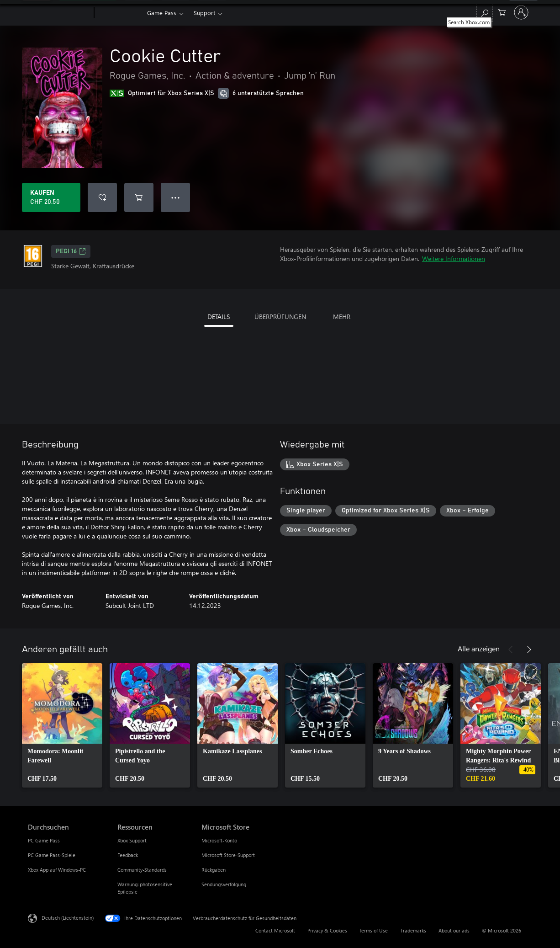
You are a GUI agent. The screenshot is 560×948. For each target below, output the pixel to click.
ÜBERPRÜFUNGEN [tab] (280, 317)
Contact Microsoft (275, 930)
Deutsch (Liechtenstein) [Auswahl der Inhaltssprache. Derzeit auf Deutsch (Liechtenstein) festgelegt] (68, 918)
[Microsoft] (59, 13)
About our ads (454, 930)
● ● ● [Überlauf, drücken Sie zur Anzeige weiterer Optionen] (176, 197)
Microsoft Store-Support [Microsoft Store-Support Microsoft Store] (228, 855)
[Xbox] (119, 13)
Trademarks (413, 930)
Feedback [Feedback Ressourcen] (128, 855)
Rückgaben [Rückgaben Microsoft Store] (214, 870)
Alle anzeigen (479, 648)
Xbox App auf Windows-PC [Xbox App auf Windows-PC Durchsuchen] (57, 870)
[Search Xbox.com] (484, 12)
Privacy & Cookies (327, 930)
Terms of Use (374, 930)
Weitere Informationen (454, 258)
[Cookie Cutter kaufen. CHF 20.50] (51, 197)
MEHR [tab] (342, 317)
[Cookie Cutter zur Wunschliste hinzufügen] (102, 197)
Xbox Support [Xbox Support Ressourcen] (132, 840)
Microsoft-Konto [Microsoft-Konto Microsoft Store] (219, 840)
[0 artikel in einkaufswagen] (502, 12)
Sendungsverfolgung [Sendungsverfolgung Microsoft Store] (224, 884)
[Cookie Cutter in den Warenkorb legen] (139, 197)
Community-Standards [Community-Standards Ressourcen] (142, 870)
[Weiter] (529, 650)
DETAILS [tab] (219, 317)
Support (204, 13)
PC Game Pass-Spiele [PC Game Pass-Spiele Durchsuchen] (52, 855)
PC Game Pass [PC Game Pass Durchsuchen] (44, 840)
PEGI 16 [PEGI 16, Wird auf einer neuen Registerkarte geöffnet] (71, 251)
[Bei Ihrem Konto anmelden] (521, 12)
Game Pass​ (162, 13)
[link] (62, 725)
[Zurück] (511, 650)
